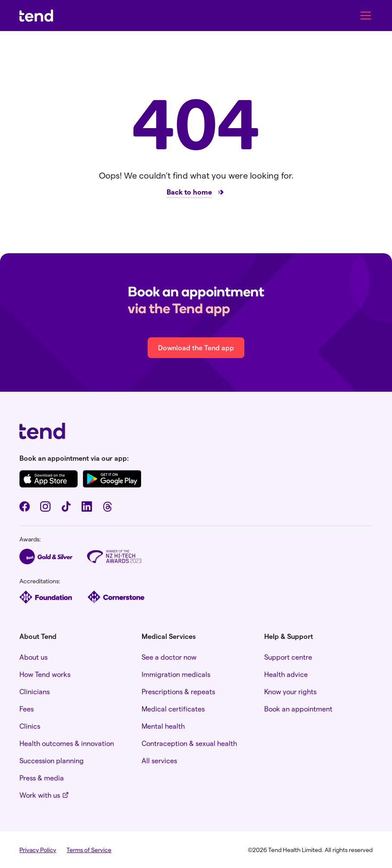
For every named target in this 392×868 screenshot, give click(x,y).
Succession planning (52, 760)
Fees (27, 709)
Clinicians (35, 691)
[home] (36, 16)
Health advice (286, 674)
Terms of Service (89, 850)
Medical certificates (173, 709)
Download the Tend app (196, 348)
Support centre (288, 657)
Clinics (30, 726)
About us (33, 657)
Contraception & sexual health (189, 743)
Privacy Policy (38, 850)
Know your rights (290, 691)
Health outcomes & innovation (67, 743)
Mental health (163, 726)
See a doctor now (169, 657)
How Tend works (45, 674)
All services (159, 760)
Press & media (42, 778)
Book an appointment (298, 709)
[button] (364, 16)
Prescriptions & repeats (178, 691)
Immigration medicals (176, 674)
